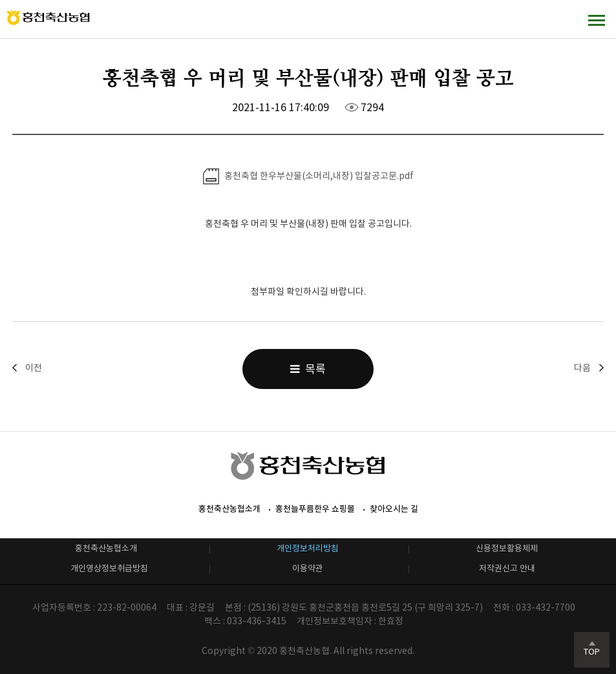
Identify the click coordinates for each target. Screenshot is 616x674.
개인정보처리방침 (308, 548)
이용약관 (308, 568)
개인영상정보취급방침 (109, 568)
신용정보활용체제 (507, 548)
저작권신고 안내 (507, 568)
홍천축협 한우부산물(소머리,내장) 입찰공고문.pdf (308, 176)
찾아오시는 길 (394, 509)
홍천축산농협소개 (229, 509)
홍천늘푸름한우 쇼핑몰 (315, 509)
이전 (34, 368)
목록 (308, 369)
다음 (582, 368)
